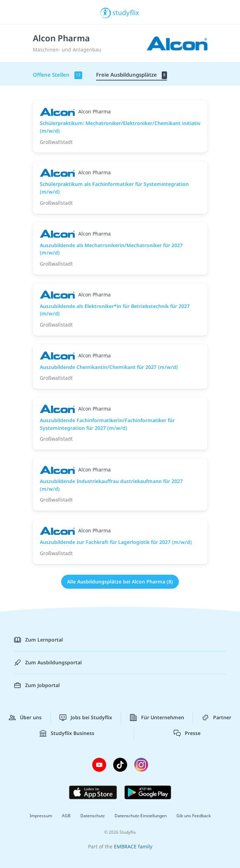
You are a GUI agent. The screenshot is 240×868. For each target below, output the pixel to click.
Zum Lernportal (38, 640)
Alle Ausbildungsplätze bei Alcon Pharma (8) (120, 582)
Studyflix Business (67, 733)
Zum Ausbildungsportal (48, 663)
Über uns (25, 717)
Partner (217, 717)
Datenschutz (93, 816)
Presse (187, 733)
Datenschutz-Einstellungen (141, 816)
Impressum (41, 816)
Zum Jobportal (37, 685)
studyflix (126, 12)
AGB (66, 816)
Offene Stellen (57, 75)
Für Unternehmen (157, 717)
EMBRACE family (133, 846)
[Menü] (16, 12)
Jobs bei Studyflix (86, 717)
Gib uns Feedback (194, 816)
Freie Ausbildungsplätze (132, 75)
